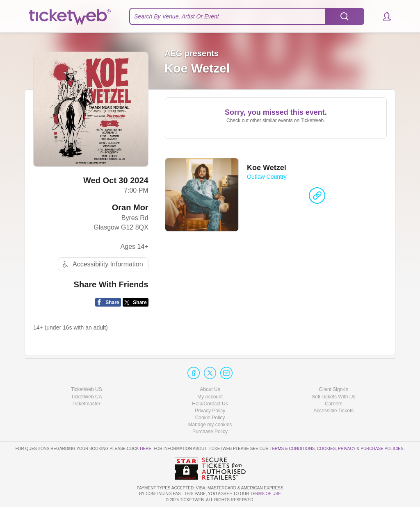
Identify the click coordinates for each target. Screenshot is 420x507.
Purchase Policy (210, 432)
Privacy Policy (210, 411)
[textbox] (247, 16)
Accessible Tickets (333, 411)
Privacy (347, 449)
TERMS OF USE (266, 494)
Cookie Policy (210, 418)
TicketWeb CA (87, 397)
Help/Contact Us (210, 404)
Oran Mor (130, 207)
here (146, 449)
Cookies (326, 449)
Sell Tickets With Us (333, 397)
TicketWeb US (87, 389)
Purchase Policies (382, 449)
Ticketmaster (87, 404)
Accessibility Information (102, 264)
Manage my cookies (210, 425)
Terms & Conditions (292, 449)
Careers (334, 404)
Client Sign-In (333, 389)
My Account (210, 397)
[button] (383, 16)
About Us (210, 389)
